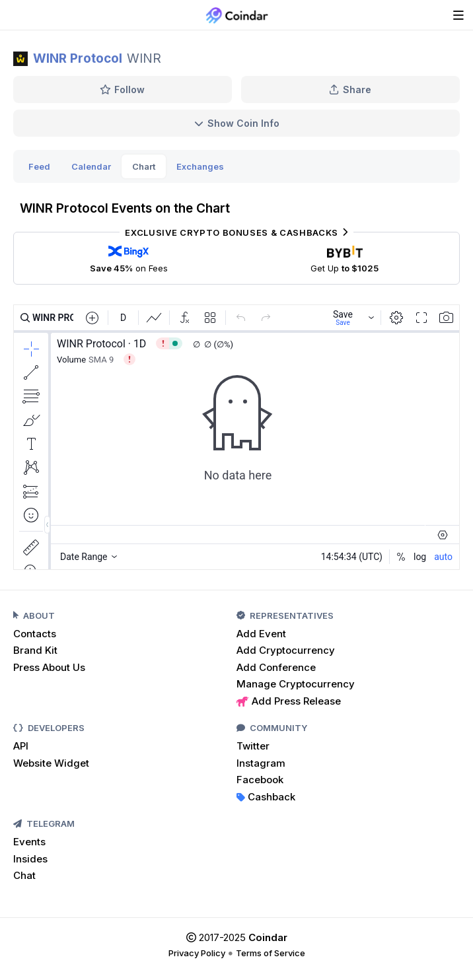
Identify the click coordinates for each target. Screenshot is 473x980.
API (21, 746)
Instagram (261, 763)
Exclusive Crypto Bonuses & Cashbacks (236, 232)
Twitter (253, 746)
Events (29, 842)
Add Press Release (289, 701)
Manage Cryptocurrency (296, 684)
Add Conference (276, 667)
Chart (144, 166)
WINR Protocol (78, 58)
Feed (39, 166)
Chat (24, 875)
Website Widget (51, 763)
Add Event (261, 634)
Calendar (91, 166)
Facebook (260, 780)
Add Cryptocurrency (286, 650)
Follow (123, 89)
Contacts (35, 634)
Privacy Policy (197, 953)
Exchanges (200, 166)
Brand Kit (35, 650)
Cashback (266, 797)
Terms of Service (271, 953)
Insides (30, 859)
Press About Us (49, 667)
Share (350, 89)
